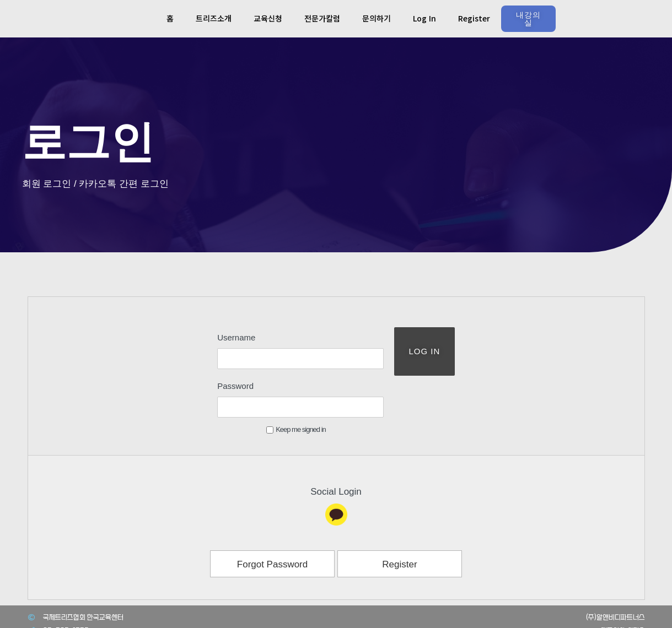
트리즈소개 (214, 18)
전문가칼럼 (322, 18)
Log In (424, 18)
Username (214, 337)
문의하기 (377, 18)
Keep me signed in (274, 388)
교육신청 (268, 18)
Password (213, 365)
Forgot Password (273, 523)
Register (474, 18)
